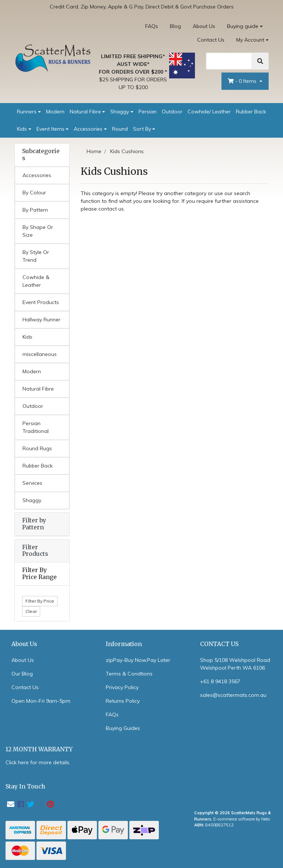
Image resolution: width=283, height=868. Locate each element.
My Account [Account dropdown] (250, 40)
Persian (148, 112)
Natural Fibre (85, 112)
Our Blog (22, 674)
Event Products (41, 302)
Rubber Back (251, 112)
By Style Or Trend (36, 256)
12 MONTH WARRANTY (39, 749)
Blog (175, 26)
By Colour (34, 193)
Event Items (50, 129)
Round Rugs (37, 448)
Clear (31, 611)
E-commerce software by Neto (242, 819)
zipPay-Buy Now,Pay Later (138, 660)
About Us (204, 26)
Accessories (88, 129)
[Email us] (11, 804)
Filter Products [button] (35, 551)
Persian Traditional (36, 427)
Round (120, 129)
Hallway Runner (41, 320)
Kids (22, 129)
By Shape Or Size (38, 231)
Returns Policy (123, 701)
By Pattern (35, 210)
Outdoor (172, 112)
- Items (243, 81)
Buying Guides (123, 728)
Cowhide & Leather (36, 281)
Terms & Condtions (129, 674)
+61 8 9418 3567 (220, 681)
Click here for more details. (38, 762)
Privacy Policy (122, 687)
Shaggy (120, 112)
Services (32, 483)
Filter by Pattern (34, 524)
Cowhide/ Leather (209, 112)
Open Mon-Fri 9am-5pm (41, 701)
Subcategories (41, 155)
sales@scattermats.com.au (233, 695)
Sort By (142, 129)
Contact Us (211, 40)
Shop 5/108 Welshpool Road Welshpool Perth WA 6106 (235, 664)
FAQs (152, 26)
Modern (55, 112)
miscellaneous (40, 354)
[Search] (229, 61)
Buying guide (243, 26)
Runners (27, 112)
